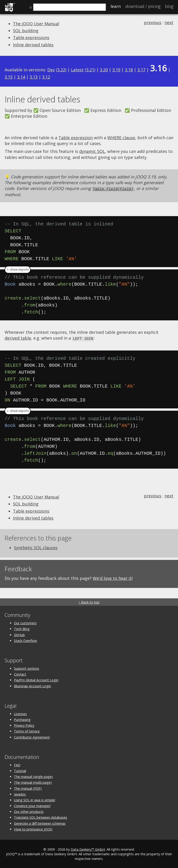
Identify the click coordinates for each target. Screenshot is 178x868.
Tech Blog (22, 628)
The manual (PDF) (28, 788)
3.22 (61, 70)
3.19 (116, 70)
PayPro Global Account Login (36, 679)
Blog (169, 6)
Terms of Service (27, 731)
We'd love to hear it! (113, 578)
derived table (18, 338)
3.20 (104, 70)
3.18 (129, 70)
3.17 (141, 70)
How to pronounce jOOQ (33, 829)
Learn (116, 6)
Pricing (143, 6)
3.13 (34, 77)
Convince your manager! (32, 805)
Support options (27, 668)
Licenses (20, 713)
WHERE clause (121, 138)
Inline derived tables (33, 45)
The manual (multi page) (33, 782)
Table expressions (31, 38)
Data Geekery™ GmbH (88, 849)
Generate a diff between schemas (40, 823)
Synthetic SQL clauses (36, 547)
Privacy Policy (24, 725)
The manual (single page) (33, 776)
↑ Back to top (89, 601)
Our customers (25, 622)
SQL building (26, 31)
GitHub (19, 634)
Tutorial (20, 770)
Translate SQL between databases (41, 817)
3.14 (21, 77)
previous (153, 22)
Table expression (76, 138)
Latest (77, 70)
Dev (51, 70)
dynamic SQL (92, 151)
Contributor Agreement (32, 737)
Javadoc (20, 794)
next (169, 22)
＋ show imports (18, 269)
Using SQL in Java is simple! (35, 799)
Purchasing (22, 719)
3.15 (9, 77)
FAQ (17, 764)
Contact (20, 674)
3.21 (90, 70)
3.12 (46, 77)
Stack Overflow (25, 640)
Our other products (29, 811)
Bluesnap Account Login (32, 685)
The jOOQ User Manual (36, 24)
